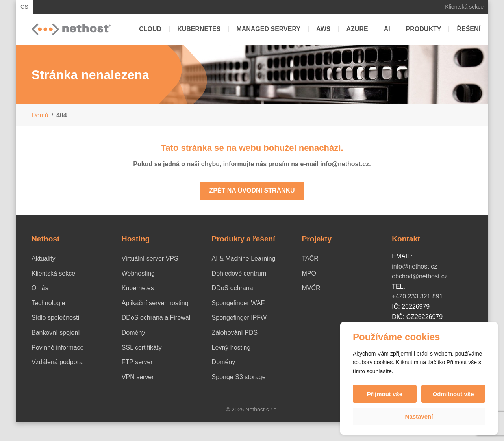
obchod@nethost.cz (420, 276)
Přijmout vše (385, 394)
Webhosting (138, 273)
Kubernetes (199, 29)
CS (24, 7)
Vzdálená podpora (57, 362)
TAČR (310, 258)
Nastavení (419, 416)
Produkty (424, 29)
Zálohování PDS (235, 333)
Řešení (469, 29)
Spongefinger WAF (238, 303)
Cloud (150, 29)
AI (387, 29)
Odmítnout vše (453, 394)
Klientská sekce (464, 7)
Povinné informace (58, 347)
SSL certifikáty (142, 347)
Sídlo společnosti (55, 318)
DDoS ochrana (233, 288)
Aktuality (43, 258)
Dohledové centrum (239, 273)
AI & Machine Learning (244, 258)
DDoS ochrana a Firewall (157, 318)
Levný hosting (231, 347)
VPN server (138, 377)
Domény (133, 333)
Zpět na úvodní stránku (252, 190)
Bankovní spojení (56, 333)
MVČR (311, 288)
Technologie (48, 303)
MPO (309, 273)
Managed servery (268, 29)
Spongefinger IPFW (239, 318)
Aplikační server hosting (155, 303)
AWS (323, 29)
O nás (40, 288)
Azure (357, 29)
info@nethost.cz (414, 266)
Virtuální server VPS (150, 258)
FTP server (137, 362)
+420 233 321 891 (417, 296)
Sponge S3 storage (239, 377)
